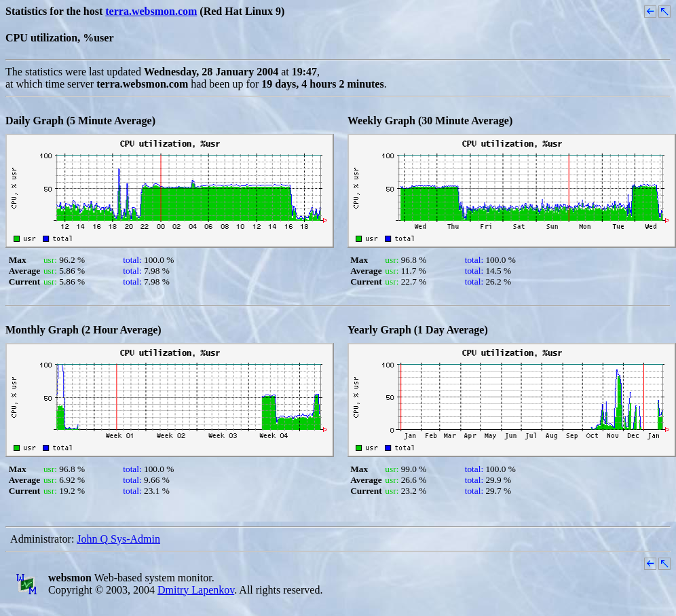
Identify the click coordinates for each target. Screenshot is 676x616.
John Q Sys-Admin (118, 539)
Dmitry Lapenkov (196, 590)
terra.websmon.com (151, 11)
